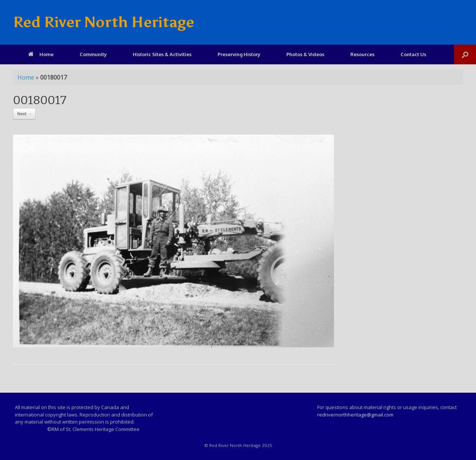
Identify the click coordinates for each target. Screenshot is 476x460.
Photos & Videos (305, 54)
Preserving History (239, 54)
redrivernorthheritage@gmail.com (355, 415)
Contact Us (413, 54)
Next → (24, 114)
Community (93, 54)
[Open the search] (465, 54)
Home (41, 54)
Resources (362, 54)
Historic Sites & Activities (162, 54)
